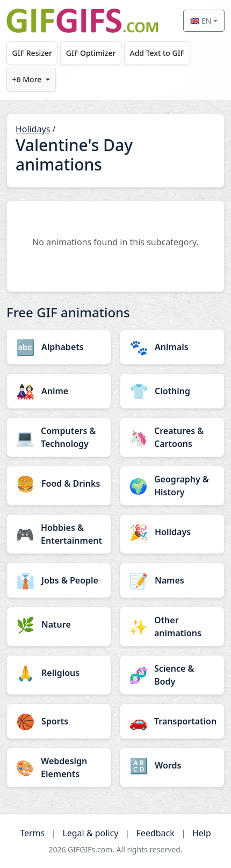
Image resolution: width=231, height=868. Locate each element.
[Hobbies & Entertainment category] (59, 534)
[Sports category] (59, 721)
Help (202, 833)
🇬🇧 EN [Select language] (201, 21)
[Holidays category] (172, 532)
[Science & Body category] (172, 675)
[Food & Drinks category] (59, 483)
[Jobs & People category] (59, 580)
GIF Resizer (32, 53)
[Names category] (172, 580)
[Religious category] (59, 673)
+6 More (27, 79)
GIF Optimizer (91, 53)
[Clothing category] (172, 391)
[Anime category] (59, 391)
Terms (32, 833)
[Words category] (172, 765)
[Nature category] (59, 624)
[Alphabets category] (59, 347)
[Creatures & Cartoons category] (172, 437)
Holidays (33, 129)
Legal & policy (90, 833)
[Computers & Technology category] (59, 437)
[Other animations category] (172, 627)
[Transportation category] (172, 721)
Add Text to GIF (157, 53)
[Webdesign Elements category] (59, 767)
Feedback (156, 833)
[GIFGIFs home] (82, 21)
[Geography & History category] (172, 486)
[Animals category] (172, 347)
